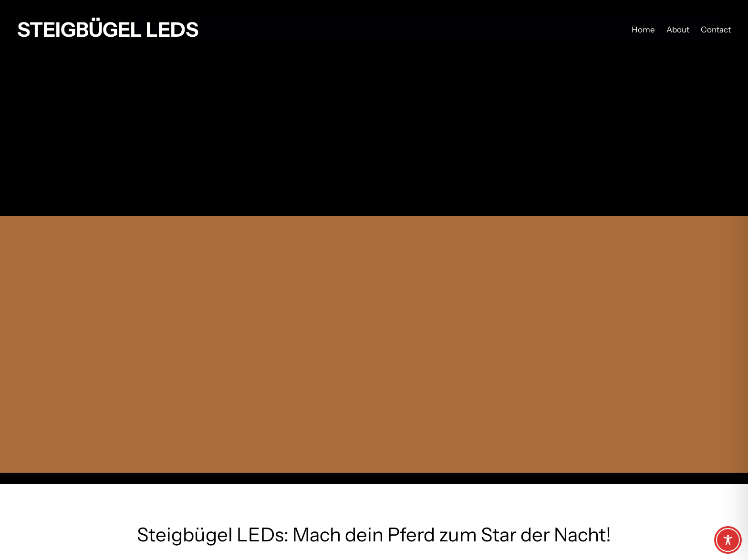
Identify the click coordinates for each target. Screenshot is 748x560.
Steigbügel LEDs (108, 30)
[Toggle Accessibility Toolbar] (728, 540)
